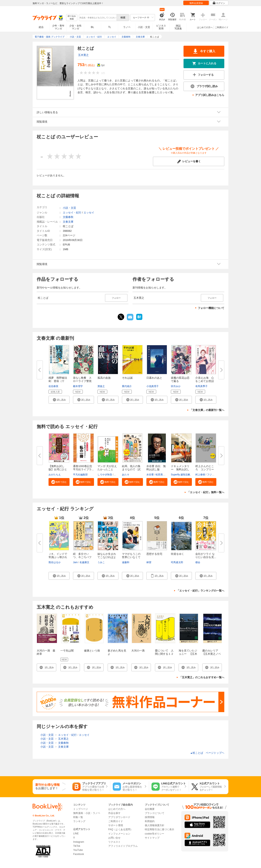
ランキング (79, 821)
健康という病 (92, 651)
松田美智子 (162, 475)
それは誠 (127, 378)
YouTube (78, 850)
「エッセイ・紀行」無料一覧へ (206, 492)
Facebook (79, 854)
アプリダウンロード (119, 817)
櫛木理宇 (78, 386)
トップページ (81, 809)
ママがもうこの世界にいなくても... (131, 557)
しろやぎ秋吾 (105, 475)
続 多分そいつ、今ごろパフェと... (82, 557)
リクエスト (114, 842)
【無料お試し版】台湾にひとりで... (58, 469)
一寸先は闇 (67, 651)
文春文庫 (68, 222)
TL (109, 27)
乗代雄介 (127, 386)
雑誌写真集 (178, 27)
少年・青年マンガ (58, 27)
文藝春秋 (68, 217)
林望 (149, 562)
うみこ (101, 562)
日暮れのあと (154, 378)
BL (93, 27)
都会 (198, 562)
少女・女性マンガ (75, 27)
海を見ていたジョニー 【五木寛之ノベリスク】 (188, 655)
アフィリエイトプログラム (123, 846)
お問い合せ (114, 838)
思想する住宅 (154, 554)
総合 (41, 27)
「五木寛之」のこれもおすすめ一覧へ (202, 677)
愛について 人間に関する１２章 (164, 654)
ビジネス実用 (161, 27)
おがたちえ (55, 475)
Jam (75, 562)
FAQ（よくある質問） (121, 829)
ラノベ (127, 27)
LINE (76, 834)
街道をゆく (178, 554)
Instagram (79, 842)
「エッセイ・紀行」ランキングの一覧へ (200, 591)
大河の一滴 (138, 651)
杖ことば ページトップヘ (207, 753)
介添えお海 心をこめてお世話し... (205, 381)
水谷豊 (150, 475)
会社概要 (150, 809)
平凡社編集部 (80, 475)
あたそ (126, 475)
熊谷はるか (55, 562)
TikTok (77, 846)
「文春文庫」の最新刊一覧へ (207, 410)
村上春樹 (200, 475)
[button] (59, 400)
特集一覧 (78, 817)
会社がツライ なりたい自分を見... (206, 556)
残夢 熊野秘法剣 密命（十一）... (58, 381)
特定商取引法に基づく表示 (159, 829)
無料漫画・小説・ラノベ (87, 813)
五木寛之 (83, 55)
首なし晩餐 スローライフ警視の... (82, 381)
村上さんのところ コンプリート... (205, 469)
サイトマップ (152, 838)
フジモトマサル (216, 475)
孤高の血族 (104, 378)
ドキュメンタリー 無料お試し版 (180, 469)
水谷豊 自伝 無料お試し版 (156, 468)
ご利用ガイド (222, 27)
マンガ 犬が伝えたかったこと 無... (107, 469)
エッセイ (89, 213)
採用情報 (150, 817)
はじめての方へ (205, 27)
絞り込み (72, 18)
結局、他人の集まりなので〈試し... (131, 469)
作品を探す (114, 813)
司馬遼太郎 (177, 562)
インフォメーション (119, 834)
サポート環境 (116, 825)
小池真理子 (153, 386)
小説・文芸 (144, 27)
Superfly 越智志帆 (181, 475)
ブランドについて (155, 813)
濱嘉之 (101, 386)
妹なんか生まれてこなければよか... (107, 557)
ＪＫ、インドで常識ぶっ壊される (58, 557)
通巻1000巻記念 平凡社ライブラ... (84, 468)
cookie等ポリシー (154, 834)
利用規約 (150, 821)
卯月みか (176, 386)
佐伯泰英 (53, 386)
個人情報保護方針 (155, 825)
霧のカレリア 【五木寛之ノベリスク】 (212, 654)
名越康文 (84, 562)
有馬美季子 (201, 386)
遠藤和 (126, 562)
